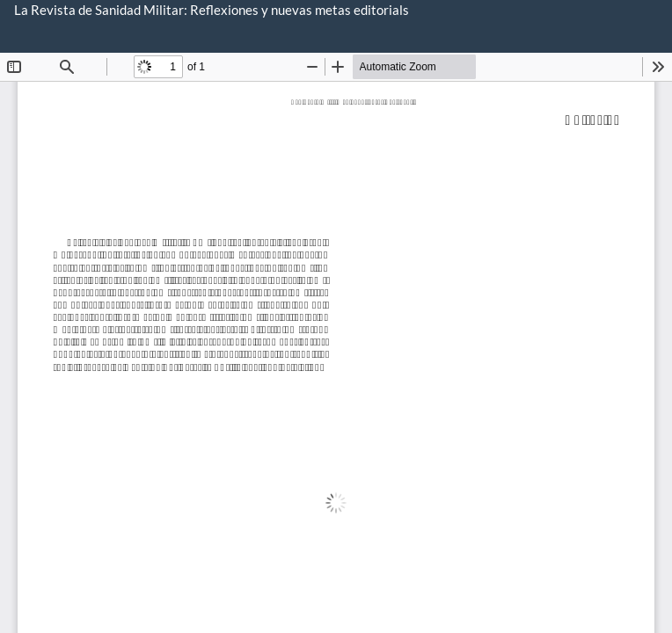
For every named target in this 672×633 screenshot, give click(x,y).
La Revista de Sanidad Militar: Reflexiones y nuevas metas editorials (212, 10)
